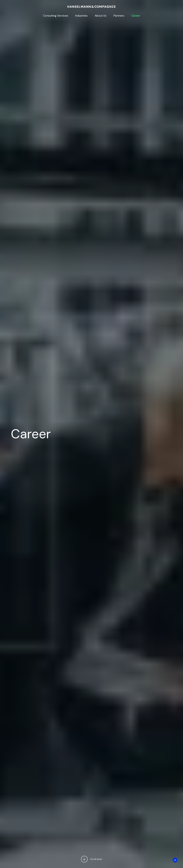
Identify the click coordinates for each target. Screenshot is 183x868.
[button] (84, 860)
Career (136, 16)
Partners (119, 16)
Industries (81, 16)
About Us (101, 16)
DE (175, 860)
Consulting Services (56, 16)
